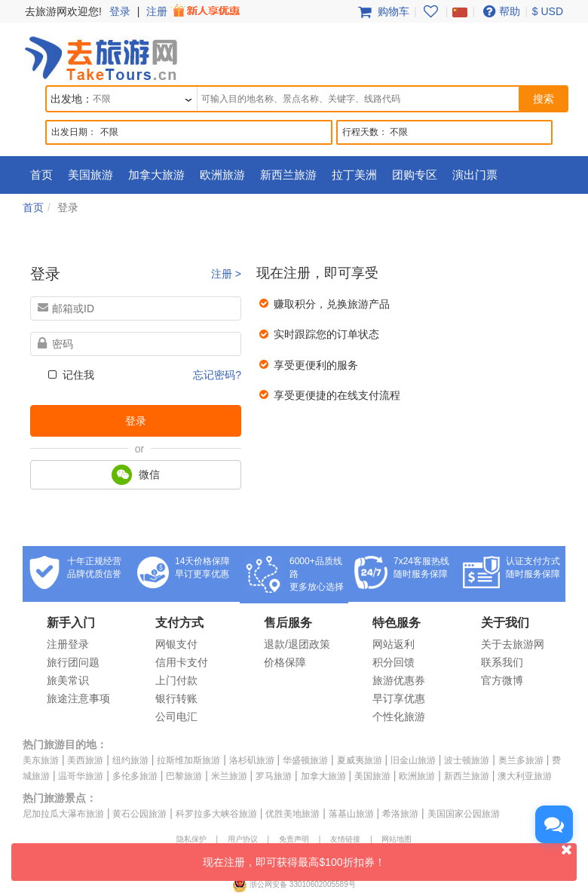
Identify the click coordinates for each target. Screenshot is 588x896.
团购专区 (415, 175)
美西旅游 (85, 760)
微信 (136, 475)
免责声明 (294, 839)
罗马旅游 (274, 776)
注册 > (226, 274)
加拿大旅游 (156, 175)
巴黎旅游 (184, 776)
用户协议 (243, 839)
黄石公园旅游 (139, 814)
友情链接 (345, 839)
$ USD (548, 11)
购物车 (382, 11)
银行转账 (176, 698)
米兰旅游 (229, 776)
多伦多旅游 (135, 776)
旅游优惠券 (399, 680)
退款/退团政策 (297, 644)
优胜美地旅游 (292, 814)
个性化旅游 (399, 716)
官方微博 (502, 680)
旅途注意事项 (78, 698)
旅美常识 (68, 680)
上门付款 (176, 680)
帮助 (500, 11)
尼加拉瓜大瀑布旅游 (63, 814)
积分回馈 (394, 662)
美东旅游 (41, 760)
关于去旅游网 (513, 644)
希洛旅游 (400, 814)
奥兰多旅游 (521, 760)
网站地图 (397, 839)
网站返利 (394, 644)
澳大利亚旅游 (525, 776)
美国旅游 (90, 175)
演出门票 (475, 175)
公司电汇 (176, 716)
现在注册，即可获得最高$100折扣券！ (390, 856)
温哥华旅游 (81, 776)
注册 (194, 11)
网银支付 (176, 644)
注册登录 (68, 644)
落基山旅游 (351, 814)
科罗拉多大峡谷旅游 (216, 814)
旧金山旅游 (413, 760)
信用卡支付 (182, 662)
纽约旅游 (130, 760)
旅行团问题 (73, 662)
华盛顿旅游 (305, 760)
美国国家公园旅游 (464, 814)
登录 (120, 11)
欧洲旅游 (222, 175)
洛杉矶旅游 (252, 760)
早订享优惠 (399, 698)
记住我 (70, 375)
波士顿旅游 (467, 760)
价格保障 (285, 662)
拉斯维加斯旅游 (188, 760)
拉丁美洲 (354, 175)
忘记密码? (217, 375)
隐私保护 (191, 839)
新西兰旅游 (288, 175)
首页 (41, 175)
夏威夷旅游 (360, 760)
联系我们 (502, 662)
